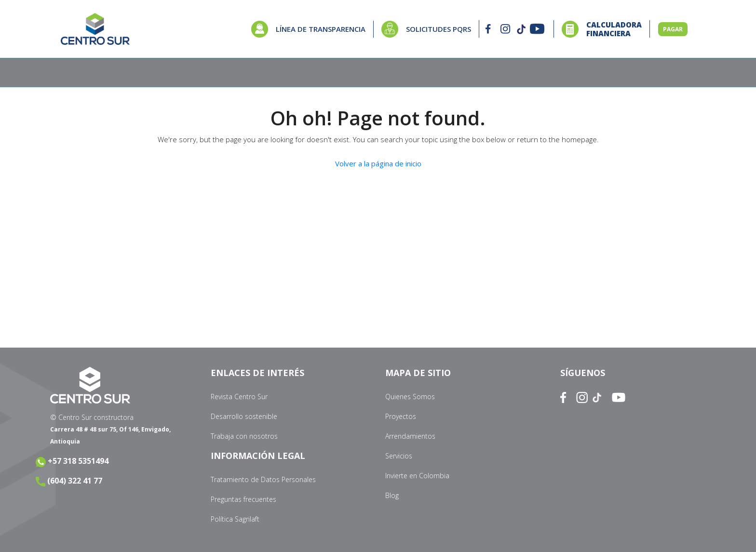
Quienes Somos (410, 397)
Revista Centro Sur (239, 397)
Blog (392, 495)
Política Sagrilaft (235, 519)
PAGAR (673, 29)
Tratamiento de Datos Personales (263, 479)
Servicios (399, 456)
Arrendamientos (410, 436)
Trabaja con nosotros (244, 436)
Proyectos (401, 416)
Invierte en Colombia (417, 476)
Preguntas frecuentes (243, 499)
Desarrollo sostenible (244, 416)
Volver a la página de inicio (378, 163)
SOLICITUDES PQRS (439, 29)
